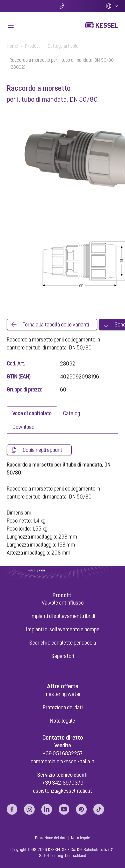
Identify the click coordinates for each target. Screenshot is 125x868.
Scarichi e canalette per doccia (63, 643)
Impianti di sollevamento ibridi (63, 616)
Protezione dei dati (63, 707)
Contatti (62, 6)
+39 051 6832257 (63, 753)
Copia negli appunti (43, 450)
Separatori (63, 656)
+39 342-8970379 (63, 783)
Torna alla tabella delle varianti (56, 324)
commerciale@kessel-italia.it (62, 761)
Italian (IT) (112, 6)
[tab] (32, 413)
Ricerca (25, 6)
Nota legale (62, 721)
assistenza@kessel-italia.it (62, 791)
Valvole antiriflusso (63, 603)
